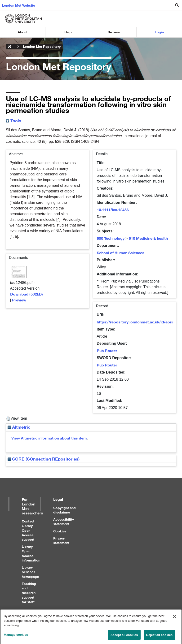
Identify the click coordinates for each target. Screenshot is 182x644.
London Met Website (19, 5)
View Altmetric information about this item (49, 438)
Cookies (60, 531)
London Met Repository (42, 46)
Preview (19, 300)
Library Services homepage (30, 572)
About (23, 32)
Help (68, 32)
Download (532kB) (27, 294)
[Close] (174, 618)
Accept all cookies (124, 637)
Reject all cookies (159, 637)
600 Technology (111, 238)
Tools (14, 121)
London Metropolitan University (10, 47)
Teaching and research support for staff (29, 593)
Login (159, 32)
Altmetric (19, 427)
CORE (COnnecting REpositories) (44, 459)
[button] (8, 419)
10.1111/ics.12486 (113, 210)
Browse (114, 32)
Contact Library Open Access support (28, 530)
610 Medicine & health (148, 238)
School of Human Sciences (121, 253)
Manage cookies (16, 636)
